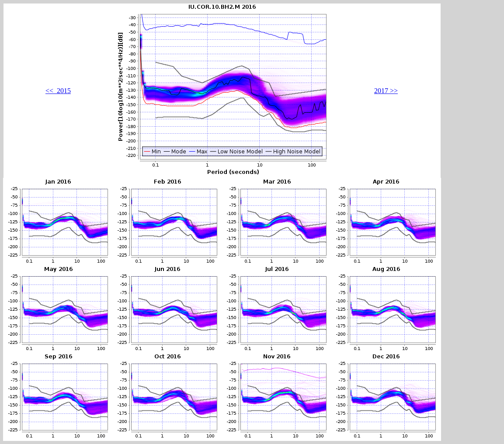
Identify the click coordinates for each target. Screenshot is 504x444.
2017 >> (386, 91)
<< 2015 (58, 91)
